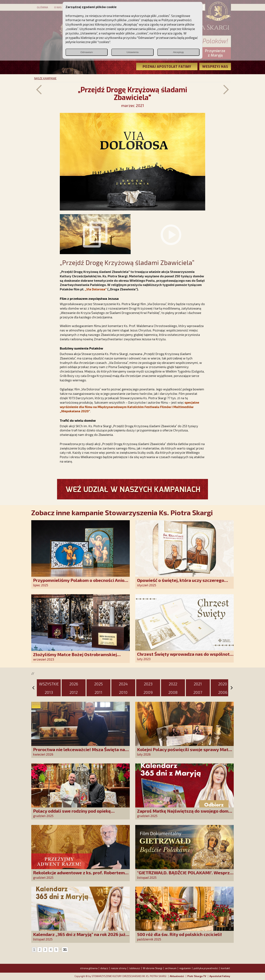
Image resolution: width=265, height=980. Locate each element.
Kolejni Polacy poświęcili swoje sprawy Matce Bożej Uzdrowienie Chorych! (185, 752)
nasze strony (119, 968)
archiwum (171, 968)
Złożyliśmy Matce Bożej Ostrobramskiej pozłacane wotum (75, 657)
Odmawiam (87, 52)
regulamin (185, 968)
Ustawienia (132, 52)
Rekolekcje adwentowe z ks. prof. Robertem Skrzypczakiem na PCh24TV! (79, 875)
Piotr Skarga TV (197, 976)
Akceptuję (178, 52)
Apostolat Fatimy (220, 976)
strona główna (89, 968)
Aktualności (177, 976)
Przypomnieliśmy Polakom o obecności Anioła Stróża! (81, 583)
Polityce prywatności (176, 20)
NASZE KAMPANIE (45, 78)
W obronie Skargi (153, 968)
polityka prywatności (206, 968)
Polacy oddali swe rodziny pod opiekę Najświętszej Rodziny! (72, 813)
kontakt (225, 968)
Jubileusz (135, 968)
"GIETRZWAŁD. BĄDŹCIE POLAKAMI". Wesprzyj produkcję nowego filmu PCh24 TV (185, 875)
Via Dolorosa (96, 289)
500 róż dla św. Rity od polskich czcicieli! (180, 934)
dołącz (104, 968)
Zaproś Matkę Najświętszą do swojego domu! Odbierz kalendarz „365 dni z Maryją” (185, 813)
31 (65, 950)
